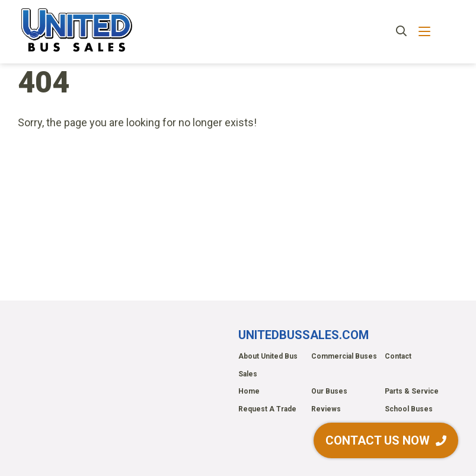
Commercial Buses (344, 356)
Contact (398, 356)
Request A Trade (267, 409)
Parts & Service (412, 391)
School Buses (409, 409)
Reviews (326, 409)
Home (249, 391)
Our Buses (329, 391)
